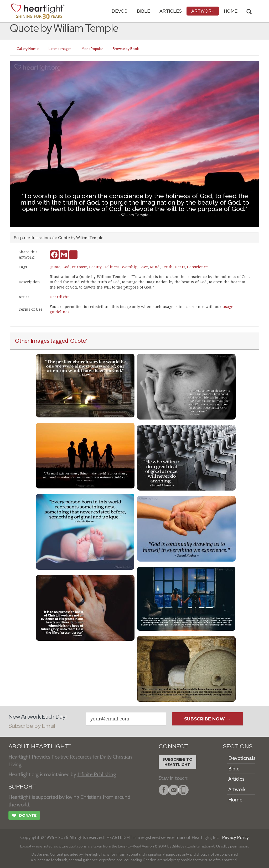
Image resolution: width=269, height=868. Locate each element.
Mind (155, 267)
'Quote (78, 341)
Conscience (197, 267)
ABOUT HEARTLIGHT (40, 746)
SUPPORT (22, 787)
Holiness (112, 267)
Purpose (79, 267)
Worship (130, 267)
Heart (180, 267)
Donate (24, 816)
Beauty (95, 267)
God (66, 267)
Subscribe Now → (207, 719)
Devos (120, 11)
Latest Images (60, 49)
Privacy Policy (236, 837)
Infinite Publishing (97, 774)
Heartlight (59, 297)
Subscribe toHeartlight (177, 762)
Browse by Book (126, 49)
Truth (167, 267)
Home (235, 800)
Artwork (203, 11)
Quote (55, 267)
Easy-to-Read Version (136, 846)
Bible (143, 11)
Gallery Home (28, 49)
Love (144, 267)
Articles (171, 11)
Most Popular (92, 49)
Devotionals (242, 758)
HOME (231, 11)
